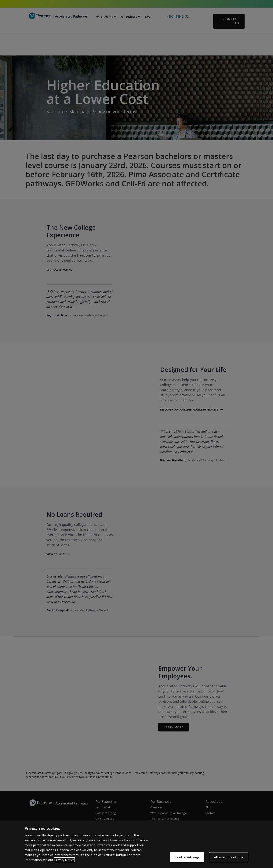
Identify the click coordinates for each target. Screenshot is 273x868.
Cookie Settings (187, 857)
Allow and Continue (229, 857)
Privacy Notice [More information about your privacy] (64, 860)
